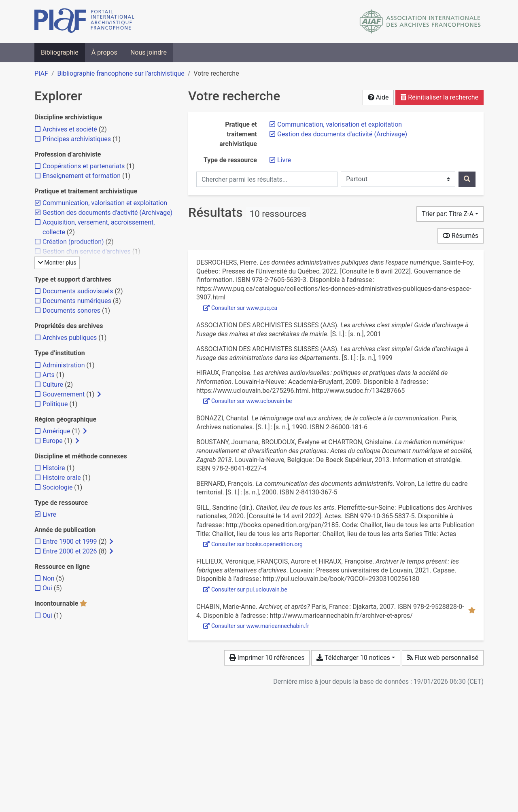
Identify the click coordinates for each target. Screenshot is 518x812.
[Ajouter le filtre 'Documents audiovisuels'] (78, 291)
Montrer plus (57, 263)
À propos (104, 52)
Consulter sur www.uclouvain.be (248, 401)
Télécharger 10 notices (353, 658)
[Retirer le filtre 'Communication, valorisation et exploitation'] (340, 124)
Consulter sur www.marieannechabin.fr (256, 626)
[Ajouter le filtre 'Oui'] (47, 588)
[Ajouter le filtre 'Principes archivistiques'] (77, 139)
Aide (378, 97)
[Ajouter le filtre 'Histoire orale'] (62, 478)
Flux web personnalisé (443, 658)
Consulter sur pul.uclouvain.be (245, 589)
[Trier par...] (450, 214)
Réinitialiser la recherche (439, 97)
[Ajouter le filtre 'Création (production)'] (73, 242)
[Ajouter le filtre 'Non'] (48, 578)
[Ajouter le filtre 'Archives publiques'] (70, 338)
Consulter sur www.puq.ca (240, 308)
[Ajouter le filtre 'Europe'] (53, 441)
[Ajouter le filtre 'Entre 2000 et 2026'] (70, 551)
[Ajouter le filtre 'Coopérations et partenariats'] (84, 166)
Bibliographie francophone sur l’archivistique (121, 73)
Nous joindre (149, 52)
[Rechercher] (467, 179)
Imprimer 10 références (267, 658)
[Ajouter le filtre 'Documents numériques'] (77, 301)
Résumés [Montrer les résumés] (461, 236)
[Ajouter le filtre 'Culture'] (53, 385)
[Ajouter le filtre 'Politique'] (55, 404)
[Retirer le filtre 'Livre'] (284, 160)
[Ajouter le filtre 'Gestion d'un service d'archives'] (87, 251)
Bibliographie (60, 52)
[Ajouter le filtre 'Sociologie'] (57, 487)
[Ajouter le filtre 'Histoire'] (54, 468)
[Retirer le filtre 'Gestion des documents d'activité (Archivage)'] (342, 134)
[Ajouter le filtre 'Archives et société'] (70, 129)
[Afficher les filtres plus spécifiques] (99, 394)
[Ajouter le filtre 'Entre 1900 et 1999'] (70, 542)
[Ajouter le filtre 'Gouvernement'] (64, 394)
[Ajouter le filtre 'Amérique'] (56, 431)
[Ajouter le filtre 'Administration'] (64, 365)
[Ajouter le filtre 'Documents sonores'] (71, 311)
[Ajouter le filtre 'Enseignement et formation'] (82, 176)
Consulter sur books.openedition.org (253, 544)
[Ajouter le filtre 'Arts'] (49, 375)
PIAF (41, 73)
